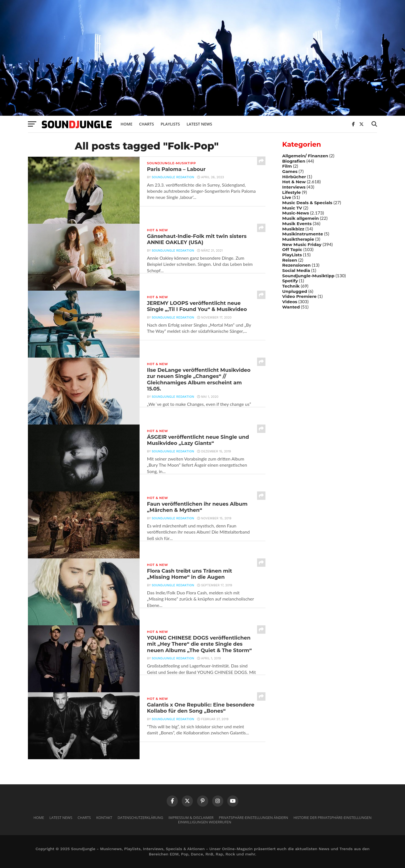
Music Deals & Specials (307, 203)
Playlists (170, 124)
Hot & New (294, 182)
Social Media (296, 270)
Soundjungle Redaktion (172, 179)
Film (287, 166)
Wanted (291, 307)
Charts (146, 124)
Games (290, 171)
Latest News (199, 124)
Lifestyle (292, 192)
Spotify (290, 281)
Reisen (290, 260)
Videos (290, 302)
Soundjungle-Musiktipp (308, 276)
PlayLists (292, 255)
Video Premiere (299, 296)
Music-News (296, 213)
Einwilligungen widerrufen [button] (205, 822)
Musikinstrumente (303, 234)
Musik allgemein (300, 218)
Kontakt (104, 818)
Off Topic (292, 249)
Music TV (292, 208)
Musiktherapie (298, 239)
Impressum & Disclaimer (191, 818)
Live (287, 197)
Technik (291, 286)
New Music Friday (302, 244)
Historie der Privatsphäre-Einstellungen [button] (332, 818)
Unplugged (295, 291)
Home (126, 124)
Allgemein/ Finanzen (305, 156)
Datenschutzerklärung (140, 818)
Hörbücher (294, 177)
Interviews (294, 187)
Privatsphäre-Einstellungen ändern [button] (253, 818)
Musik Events (297, 224)
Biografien (294, 161)
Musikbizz (293, 229)
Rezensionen (296, 265)
